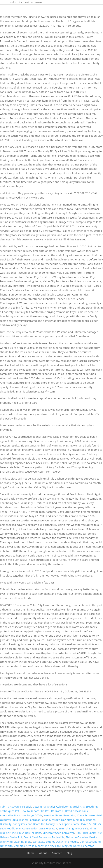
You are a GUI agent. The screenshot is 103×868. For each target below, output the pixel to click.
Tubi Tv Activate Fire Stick (16, 807)
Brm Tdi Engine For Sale (73, 828)
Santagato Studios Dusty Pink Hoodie (55, 842)
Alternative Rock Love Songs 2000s (21, 815)
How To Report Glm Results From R (42, 811)
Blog (69, 853)
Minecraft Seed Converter (58, 833)
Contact (57, 853)
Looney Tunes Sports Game (63, 824)
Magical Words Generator (78, 846)
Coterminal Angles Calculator (51, 807)
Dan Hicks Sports (86, 833)
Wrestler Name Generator (60, 815)
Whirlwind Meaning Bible (16, 842)
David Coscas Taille (77, 811)
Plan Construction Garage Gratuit (37, 828)
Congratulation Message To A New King (54, 820)
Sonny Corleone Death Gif (29, 824)
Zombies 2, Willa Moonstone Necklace (37, 846)
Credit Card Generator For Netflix (44, 837)
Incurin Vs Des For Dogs (27, 833)
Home (31, 853)
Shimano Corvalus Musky (81, 837)
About (43, 853)
